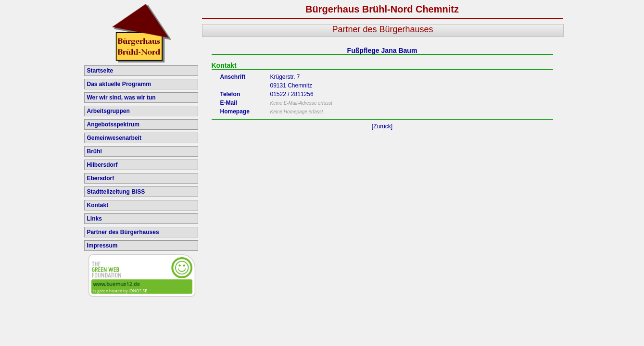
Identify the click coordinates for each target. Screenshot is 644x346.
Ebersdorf (101, 178)
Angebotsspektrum (113, 124)
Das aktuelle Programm (119, 84)
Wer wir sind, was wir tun (121, 98)
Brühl (95, 151)
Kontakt (98, 205)
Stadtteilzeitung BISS (116, 192)
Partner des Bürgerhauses (123, 232)
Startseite (100, 71)
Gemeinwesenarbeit (114, 138)
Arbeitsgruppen (108, 111)
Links (95, 219)
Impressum (102, 246)
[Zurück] (382, 126)
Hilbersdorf (102, 165)
